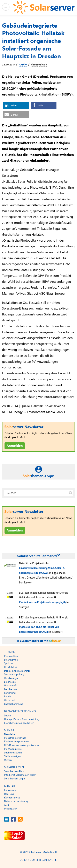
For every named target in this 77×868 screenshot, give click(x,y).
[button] (16, 105)
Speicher (9, 663)
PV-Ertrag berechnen (15, 738)
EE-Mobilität (11, 667)
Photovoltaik (39, 65)
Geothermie (10, 689)
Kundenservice (12, 798)
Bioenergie (10, 682)
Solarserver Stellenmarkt (38, 556)
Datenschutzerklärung (16, 801)
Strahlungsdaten (13, 753)
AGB (6, 805)
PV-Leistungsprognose (16, 742)
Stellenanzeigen (13, 756)
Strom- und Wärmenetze (17, 671)
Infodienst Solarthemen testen (20, 775)
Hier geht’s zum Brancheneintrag (22, 719)
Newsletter (10, 734)
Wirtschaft (10, 700)
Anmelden (15, 446)
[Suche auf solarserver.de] (71, 493)
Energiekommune (14, 704)
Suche (7, 716)
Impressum (10, 790)
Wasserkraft (10, 686)
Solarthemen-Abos (14, 771)
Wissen (8, 760)
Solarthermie (11, 660)
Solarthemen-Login (14, 779)
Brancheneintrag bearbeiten (19, 723)
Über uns (9, 794)
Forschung (10, 693)
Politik (7, 697)
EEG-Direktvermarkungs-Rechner (22, 745)
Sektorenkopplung (14, 674)
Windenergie (11, 678)
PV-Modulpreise (13, 749)
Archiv (23, 65)
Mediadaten (11, 809)
